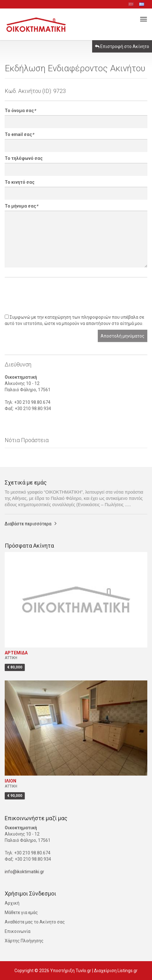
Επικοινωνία (18, 931)
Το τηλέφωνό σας (24, 158)
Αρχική (12, 903)
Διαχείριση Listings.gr (116, 971)
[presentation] (52, 296)
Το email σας (19, 134)
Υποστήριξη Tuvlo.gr (71, 971)
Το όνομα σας (20, 111)
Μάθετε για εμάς (21, 912)
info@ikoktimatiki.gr (24, 872)
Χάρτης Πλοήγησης (24, 941)
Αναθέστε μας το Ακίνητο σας (35, 922)
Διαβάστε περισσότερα (28, 524)
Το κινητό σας (20, 182)
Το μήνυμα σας (21, 206)
